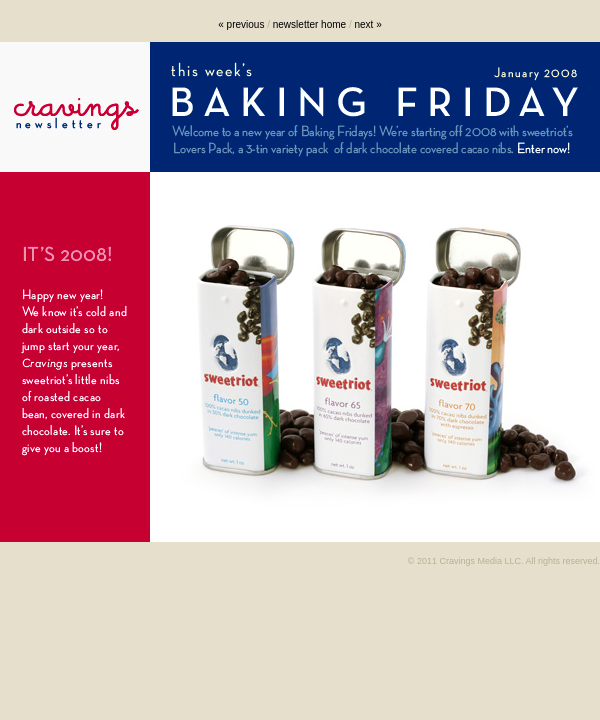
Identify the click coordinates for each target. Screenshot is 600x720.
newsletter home (309, 24)
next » (367, 24)
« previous (241, 24)
